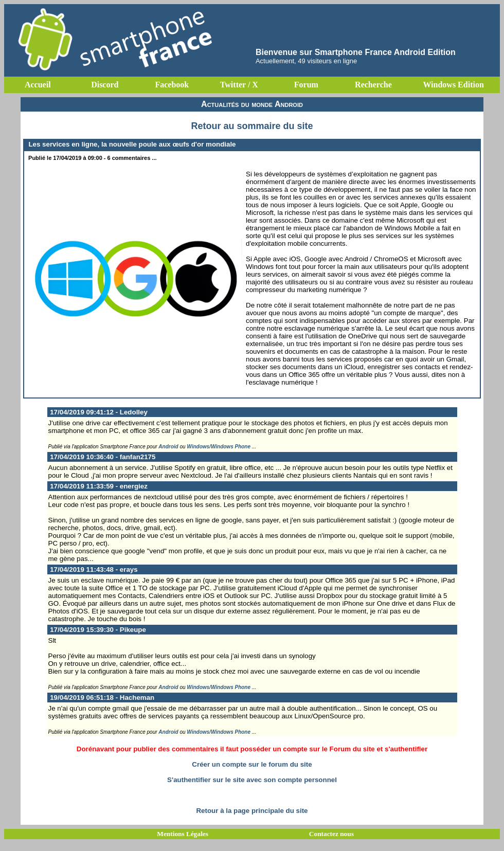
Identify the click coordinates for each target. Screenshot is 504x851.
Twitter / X (239, 85)
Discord (105, 85)
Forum (306, 85)
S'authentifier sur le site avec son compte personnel (252, 780)
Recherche (373, 85)
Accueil (38, 85)
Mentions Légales (183, 834)
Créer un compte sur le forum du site (252, 764)
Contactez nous (331, 834)
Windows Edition (453, 85)
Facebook (172, 85)
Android (168, 447)
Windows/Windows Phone (219, 447)
